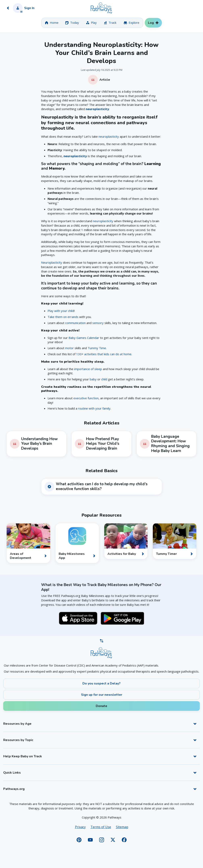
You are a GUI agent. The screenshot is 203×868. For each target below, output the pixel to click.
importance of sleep (88, 369)
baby (93, 379)
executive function (86, 398)
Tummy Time (97, 348)
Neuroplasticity (52, 262)
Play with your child (61, 311)
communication (75, 323)
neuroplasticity (97, 109)
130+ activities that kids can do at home (104, 354)
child (104, 379)
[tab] (52, 23)
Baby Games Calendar (84, 338)
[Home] (101, 8)
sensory (98, 323)
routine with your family (94, 408)
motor (69, 348)
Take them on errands (63, 317)
